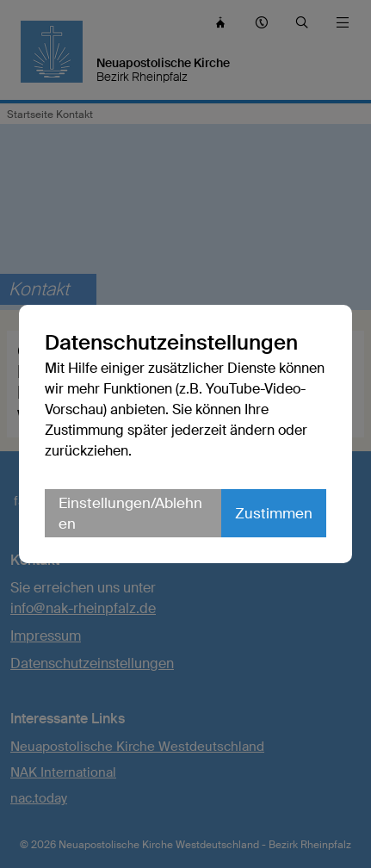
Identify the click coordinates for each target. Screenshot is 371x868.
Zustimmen (274, 513)
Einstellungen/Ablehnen (130, 513)
